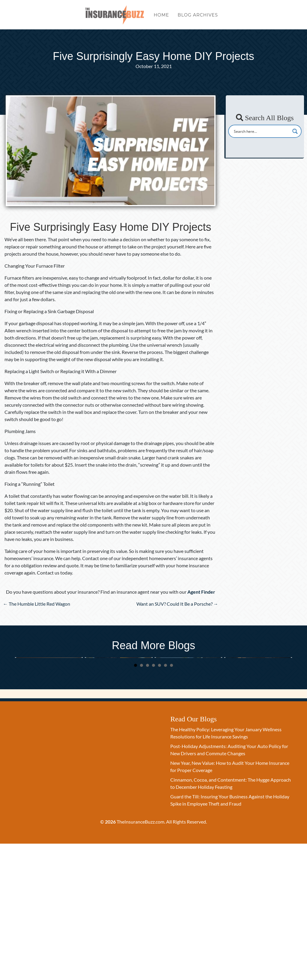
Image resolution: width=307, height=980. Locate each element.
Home (161, 17)
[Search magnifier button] (295, 131)
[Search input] (261, 131)
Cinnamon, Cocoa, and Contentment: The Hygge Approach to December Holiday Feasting (258, 718)
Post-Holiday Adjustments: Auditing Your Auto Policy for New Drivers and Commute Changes (118, 718)
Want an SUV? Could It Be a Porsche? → (177, 604)
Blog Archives (198, 17)
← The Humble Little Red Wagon (37, 604)
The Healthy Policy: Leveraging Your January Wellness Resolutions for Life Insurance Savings (45, 718)
